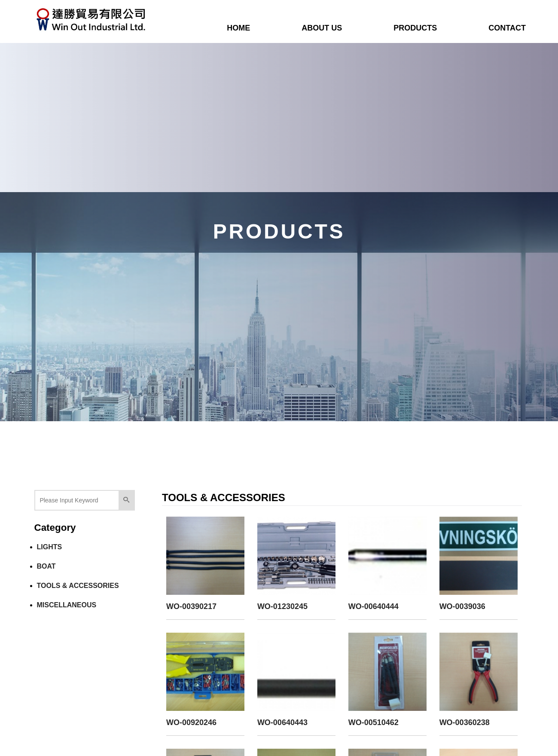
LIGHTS (50, 547)
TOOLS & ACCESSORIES (78, 586)
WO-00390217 (191, 606)
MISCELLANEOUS (67, 605)
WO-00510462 (374, 722)
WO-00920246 (191, 722)
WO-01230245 (282, 606)
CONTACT (507, 28)
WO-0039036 (462, 606)
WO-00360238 (465, 722)
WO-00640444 (374, 606)
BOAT (46, 566)
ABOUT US (322, 28)
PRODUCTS (415, 28)
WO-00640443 (282, 722)
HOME (238, 28)
